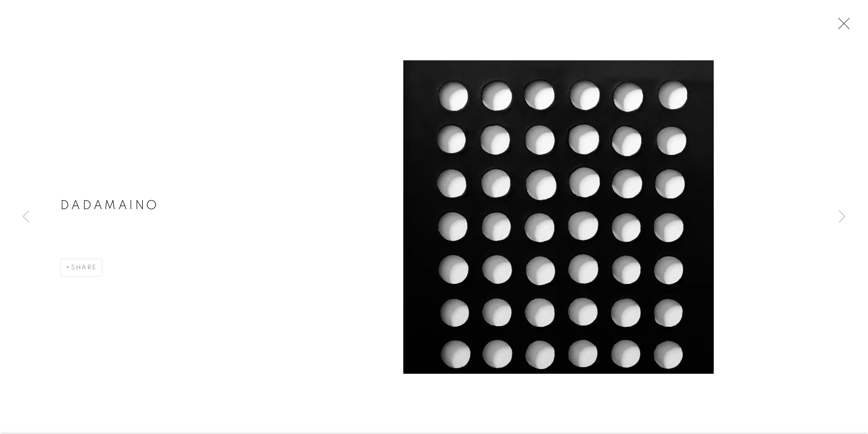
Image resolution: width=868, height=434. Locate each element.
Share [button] (84, 271)
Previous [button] (26, 217)
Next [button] (842, 217)
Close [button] (841, 27)
